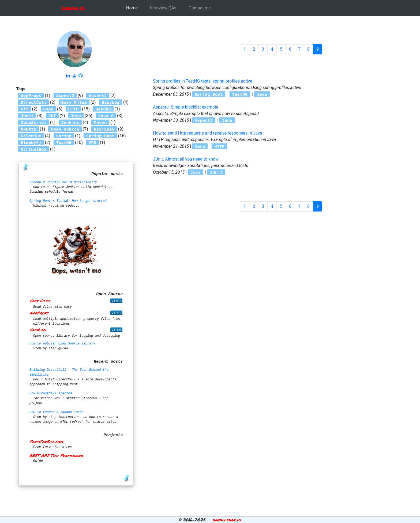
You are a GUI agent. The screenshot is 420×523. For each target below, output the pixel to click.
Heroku (103, 109)
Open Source (65, 129)
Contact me (200, 8)
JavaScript (34, 122)
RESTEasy (104, 129)
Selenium (31, 136)
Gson (48, 109)
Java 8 (106, 116)
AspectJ (65, 95)
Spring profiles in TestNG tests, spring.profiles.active (202, 81)
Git (25, 109)
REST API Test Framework (56, 455)
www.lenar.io (227, 520)
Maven (100, 122)
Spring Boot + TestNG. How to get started (68, 201)
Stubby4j (31, 142)
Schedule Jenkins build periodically (63, 182)
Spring (64, 136)
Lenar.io (73, 8)
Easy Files (74, 102)
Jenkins (70, 122)
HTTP (73, 109)
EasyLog (110, 102)
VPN (93, 142)
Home (132, 8)
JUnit (27, 116)
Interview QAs (163, 8)
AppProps (31, 95)
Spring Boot (100, 136)
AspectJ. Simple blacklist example (185, 107)
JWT (52, 116)
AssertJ (98, 95)
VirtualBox (34, 149)
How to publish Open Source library (62, 344)
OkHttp (29, 129)
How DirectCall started (51, 394)
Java (76, 116)
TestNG (64, 142)
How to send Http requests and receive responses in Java (208, 133)
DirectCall (34, 102)
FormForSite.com (46, 442)
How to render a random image (57, 412)
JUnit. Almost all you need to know (186, 159)
